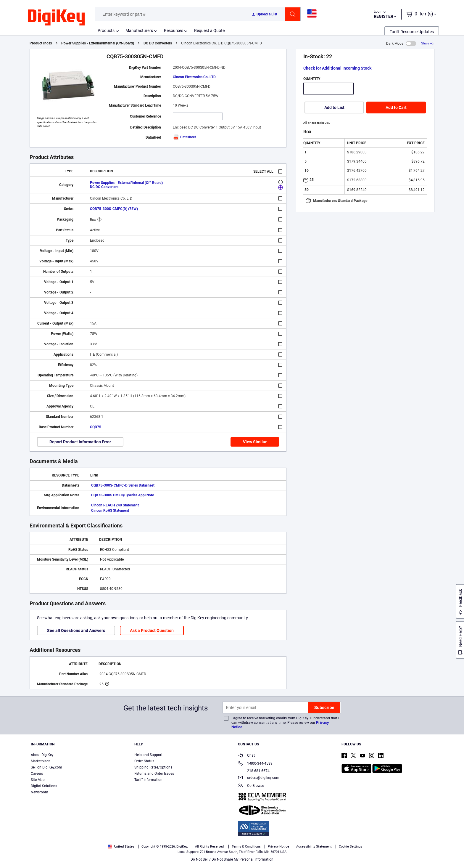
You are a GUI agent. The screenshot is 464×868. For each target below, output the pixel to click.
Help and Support (148, 755)
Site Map (38, 780)
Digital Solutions (44, 786)
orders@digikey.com (259, 778)
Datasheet (184, 137)
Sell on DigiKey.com (46, 767)
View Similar (255, 442)
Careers (37, 774)
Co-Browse (251, 786)
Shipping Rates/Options (153, 767)
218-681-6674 (254, 771)
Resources (174, 31)
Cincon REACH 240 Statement (115, 505)
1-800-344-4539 (255, 764)
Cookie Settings (351, 847)
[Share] (428, 43)
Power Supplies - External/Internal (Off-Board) (98, 43)
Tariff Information (148, 780)
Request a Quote (209, 31)
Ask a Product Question (152, 630)
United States (121, 847)
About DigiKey (42, 755)
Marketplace (41, 761)
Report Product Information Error (80, 442)
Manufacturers (139, 31)
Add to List (334, 108)
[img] (56, 18)
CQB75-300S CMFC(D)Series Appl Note (123, 495)
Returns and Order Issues (154, 774)
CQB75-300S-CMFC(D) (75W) (114, 209)
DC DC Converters (158, 43)
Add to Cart (396, 108)
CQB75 (96, 427)
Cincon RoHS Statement (110, 511)
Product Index (41, 43)
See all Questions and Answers (76, 630)
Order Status (144, 761)
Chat (246, 756)
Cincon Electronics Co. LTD (194, 77)
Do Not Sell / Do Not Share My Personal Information (232, 859)
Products (106, 31)
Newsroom (40, 792)
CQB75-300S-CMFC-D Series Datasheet (123, 485)
